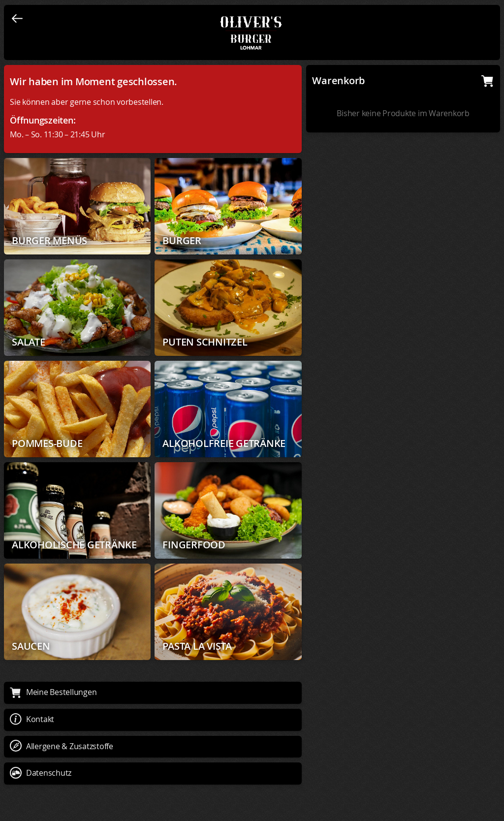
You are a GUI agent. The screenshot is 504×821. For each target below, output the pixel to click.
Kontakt (32, 719)
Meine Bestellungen (53, 692)
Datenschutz (41, 773)
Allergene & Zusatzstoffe (62, 746)
